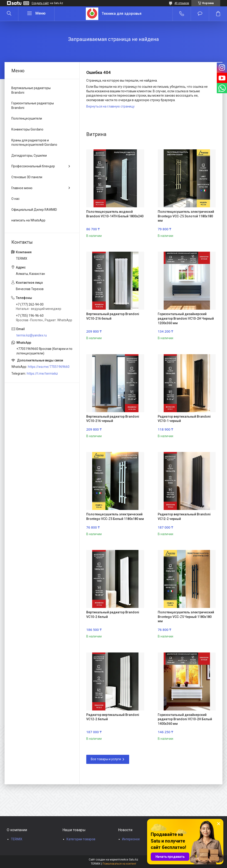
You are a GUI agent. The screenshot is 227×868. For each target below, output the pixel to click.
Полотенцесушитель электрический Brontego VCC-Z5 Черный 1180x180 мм (186, 617)
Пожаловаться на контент (119, 864)
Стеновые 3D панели (27, 177)
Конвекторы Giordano (27, 129)
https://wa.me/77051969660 (49, 367)
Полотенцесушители (27, 118)
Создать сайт (40, 3)
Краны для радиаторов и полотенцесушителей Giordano (34, 143)
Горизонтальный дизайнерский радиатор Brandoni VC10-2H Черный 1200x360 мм (186, 318)
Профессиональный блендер (33, 166)
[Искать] (9, 14)
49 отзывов (182, 3)
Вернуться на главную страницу (110, 106)
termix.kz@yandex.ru (32, 335)
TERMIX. (17, 839)
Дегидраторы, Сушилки (29, 156)
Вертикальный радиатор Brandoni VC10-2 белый (113, 615)
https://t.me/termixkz (42, 374)
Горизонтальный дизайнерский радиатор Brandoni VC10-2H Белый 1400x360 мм (185, 719)
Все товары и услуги (106, 759)
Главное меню (22, 188)
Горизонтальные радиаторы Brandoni (33, 105)
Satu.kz (134, 860)
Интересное (131, 839)
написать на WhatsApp (28, 220)
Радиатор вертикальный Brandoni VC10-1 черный (184, 419)
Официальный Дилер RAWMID (34, 210)
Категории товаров (81, 839)
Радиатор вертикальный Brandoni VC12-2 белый (113, 717)
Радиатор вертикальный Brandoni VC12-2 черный (184, 517)
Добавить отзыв (200, 14)
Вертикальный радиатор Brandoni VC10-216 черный (113, 419)
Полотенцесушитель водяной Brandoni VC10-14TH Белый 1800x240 (115, 214)
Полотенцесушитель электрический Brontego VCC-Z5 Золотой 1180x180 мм (186, 216)
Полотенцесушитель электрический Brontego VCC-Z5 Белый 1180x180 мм (115, 517)
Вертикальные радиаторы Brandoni (31, 90)
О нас (15, 199)
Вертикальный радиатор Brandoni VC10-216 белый (113, 316)
